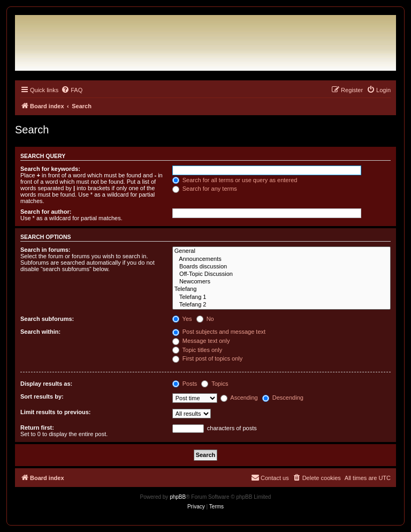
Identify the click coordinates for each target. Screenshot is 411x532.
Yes (182, 319)
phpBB (178, 497)
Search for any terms (205, 189)
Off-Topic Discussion (281, 274)
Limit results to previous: (55, 412)
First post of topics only (208, 358)
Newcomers (281, 282)
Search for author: (46, 212)
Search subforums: (47, 319)
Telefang (281, 289)
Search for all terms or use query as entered (235, 180)
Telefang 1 (281, 297)
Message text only (201, 341)
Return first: (37, 428)
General (281, 251)
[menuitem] (72, 90)
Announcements (281, 259)
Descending (283, 398)
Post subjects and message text (219, 332)
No (205, 319)
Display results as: (46, 384)
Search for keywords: (50, 169)
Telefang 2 (281, 305)
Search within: (40, 332)
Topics (215, 384)
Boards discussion (281, 267)
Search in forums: (45, 250)
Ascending (239, 398)
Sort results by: (42, 396)
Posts (185, 384)
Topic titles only (197, 350)
